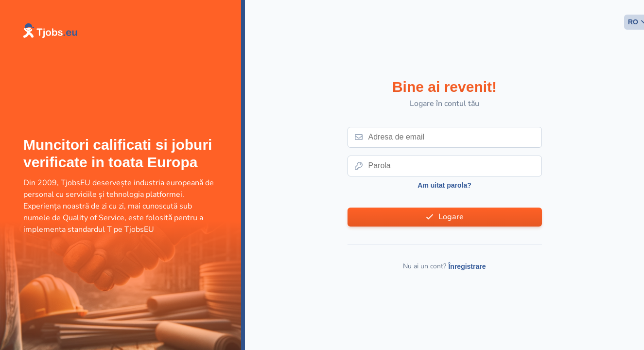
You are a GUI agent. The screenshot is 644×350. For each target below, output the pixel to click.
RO (633, 22)
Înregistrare (467, 266)
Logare (451, 217)
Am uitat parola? (444, 185)
